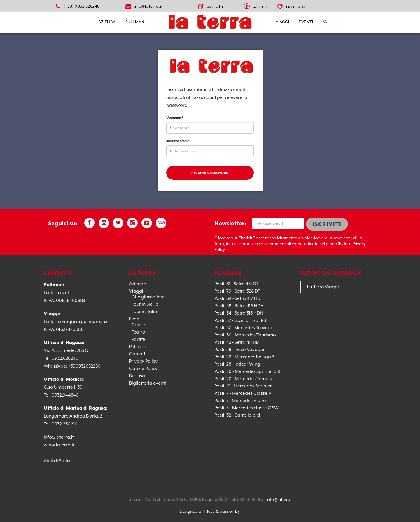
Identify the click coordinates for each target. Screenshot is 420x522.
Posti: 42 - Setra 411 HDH (238, 342)
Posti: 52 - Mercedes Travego (244, 328)
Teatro (138, 332)
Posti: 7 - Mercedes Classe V (243, 393)
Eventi (306, 22)
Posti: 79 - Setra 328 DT (237, 291)
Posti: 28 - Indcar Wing (237, 364)
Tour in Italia (144, 312)
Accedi (261, 7)
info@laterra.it (148, 6)
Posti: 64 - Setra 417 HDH (239, 298)
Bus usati (138, 376)
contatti (215, 6)
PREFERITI (296, 7)
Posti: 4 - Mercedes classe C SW (246, 408)
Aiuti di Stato (57, 461)
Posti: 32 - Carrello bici (237, 415)
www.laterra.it (59, 445)
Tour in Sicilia (145, 304)
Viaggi (282, 22)
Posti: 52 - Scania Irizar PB (240, 320)
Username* (175, 118)
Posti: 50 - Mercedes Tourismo (245, 335)
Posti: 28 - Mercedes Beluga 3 (244, 357)
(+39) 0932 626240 (82, 6)
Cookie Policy (143, 369)
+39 (72, 366)
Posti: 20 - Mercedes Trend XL (245, 379)
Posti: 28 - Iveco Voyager (240, 350)
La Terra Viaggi (323, 287)
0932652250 (88, 366)
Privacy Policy (143, 361)
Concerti (141, 325)
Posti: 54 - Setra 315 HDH (239, 313)
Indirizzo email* (178, 141)
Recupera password (210, 173)
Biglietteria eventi (148, 383)
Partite (138, 339)
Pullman (135, 22)
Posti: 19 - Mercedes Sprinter (243, 386)
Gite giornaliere (148, 297)
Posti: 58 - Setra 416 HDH (239, 306)
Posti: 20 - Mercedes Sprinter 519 (247, 371)
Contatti (138, 354)
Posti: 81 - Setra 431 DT (236, 284)
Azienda (107, 22)
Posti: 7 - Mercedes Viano (240, 401)
